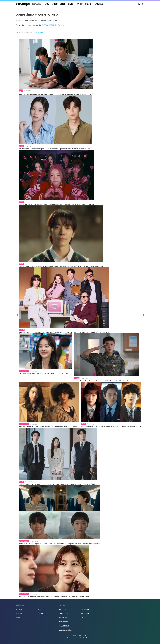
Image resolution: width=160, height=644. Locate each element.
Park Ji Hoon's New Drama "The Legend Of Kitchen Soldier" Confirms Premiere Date (106, 381)
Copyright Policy (65, 626)
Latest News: (38, 33)
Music (88, 4)
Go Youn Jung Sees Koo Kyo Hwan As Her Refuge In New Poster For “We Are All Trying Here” (54, 596)
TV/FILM (79, 4)
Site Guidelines (86, 609)
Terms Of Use (64, 613)
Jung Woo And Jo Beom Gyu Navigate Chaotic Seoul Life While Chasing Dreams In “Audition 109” (56, 94)
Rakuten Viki (84, 638)
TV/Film (22, 330)
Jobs (83, 618)
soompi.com (30, 25)
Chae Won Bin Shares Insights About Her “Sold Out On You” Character (45, 373)
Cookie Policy (64, 622)
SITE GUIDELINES (50, 25)
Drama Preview (24, 371)
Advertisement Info (66, 630)
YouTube (40, 613)
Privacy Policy (64, 618)
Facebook (19, 609)
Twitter (18, 618)
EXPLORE (37, 4)
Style (70, 4)
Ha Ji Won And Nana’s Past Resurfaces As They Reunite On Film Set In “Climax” (49, 426)
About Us (62, 609)
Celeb (63, 4)
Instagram (19, 613)
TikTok (39, 609)
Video (55, 4)
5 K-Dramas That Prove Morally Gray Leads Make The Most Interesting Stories (111, 426)
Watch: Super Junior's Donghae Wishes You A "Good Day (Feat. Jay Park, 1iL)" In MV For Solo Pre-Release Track (61, 266)
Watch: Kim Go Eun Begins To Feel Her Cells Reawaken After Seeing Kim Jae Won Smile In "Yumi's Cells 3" (59, 544)
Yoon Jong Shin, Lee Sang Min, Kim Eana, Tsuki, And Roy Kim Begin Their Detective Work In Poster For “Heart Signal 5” (64, 332)
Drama (21, 146)
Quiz (47, 4)
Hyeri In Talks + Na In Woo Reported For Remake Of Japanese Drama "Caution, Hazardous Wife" (55, 149)
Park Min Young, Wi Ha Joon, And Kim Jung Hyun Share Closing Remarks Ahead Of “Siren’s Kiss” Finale (58, 484)
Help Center (85, 613)
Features (98, 4)
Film (21, 91)
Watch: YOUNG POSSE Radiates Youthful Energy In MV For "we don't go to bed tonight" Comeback (56, 204)
